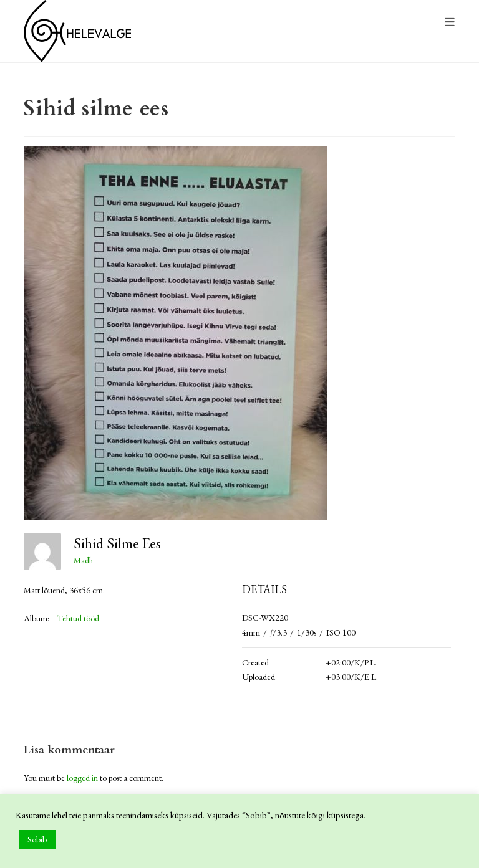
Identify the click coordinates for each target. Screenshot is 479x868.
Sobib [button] (37, 839)
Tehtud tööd (78, 618)
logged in (82, 778)
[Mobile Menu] (450, 23)
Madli (83, 560)
